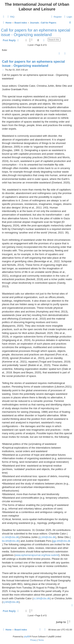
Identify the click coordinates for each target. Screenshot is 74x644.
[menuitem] (10, 17)
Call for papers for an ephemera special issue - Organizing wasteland (36, 32)
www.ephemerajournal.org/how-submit (37, 555)
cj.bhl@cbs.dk (47, 537)
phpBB (27, 637)
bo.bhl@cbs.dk (10, 541)
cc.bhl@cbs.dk (10, 537)
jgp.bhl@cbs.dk (61, 541)
